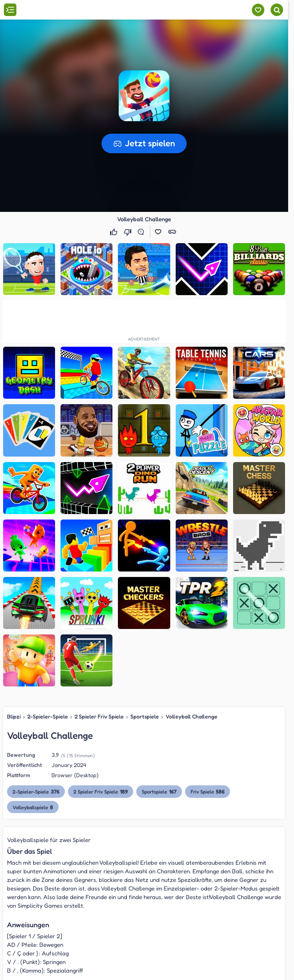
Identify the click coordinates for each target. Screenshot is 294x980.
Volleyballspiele (33, 807)
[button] (144, 96)
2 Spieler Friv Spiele (99, 716)
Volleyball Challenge (192, 716)
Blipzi (14, 716)
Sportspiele (145, 716)
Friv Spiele (208, 791)
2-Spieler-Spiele (48, 716)
